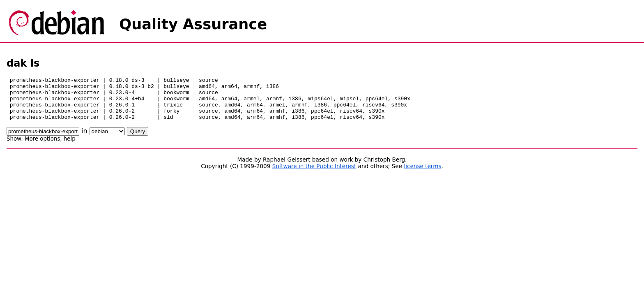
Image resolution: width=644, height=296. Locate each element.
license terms (422, 175)
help (70, 147)
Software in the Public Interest (314, 175)
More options (42, 147)
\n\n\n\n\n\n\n (107, 140)
